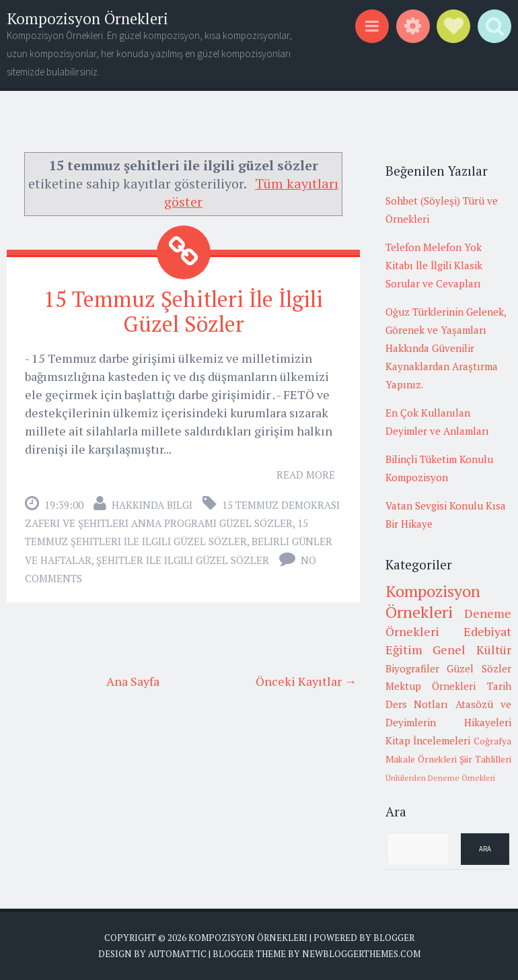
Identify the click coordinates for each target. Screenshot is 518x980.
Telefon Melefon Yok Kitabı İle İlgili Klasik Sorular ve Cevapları (434, 265)
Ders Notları (417, 704)
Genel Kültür (472, 650)
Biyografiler (412, 668)
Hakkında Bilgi (152, 505)
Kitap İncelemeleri (428, 740)
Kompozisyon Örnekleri (87, 19)
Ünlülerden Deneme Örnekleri (440, 778)
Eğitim (404, 650)
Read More (306, 475)
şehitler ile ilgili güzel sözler (183, 560)
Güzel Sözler (479, 668)
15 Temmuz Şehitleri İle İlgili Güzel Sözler (183, 311)
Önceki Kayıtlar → (306, 681)
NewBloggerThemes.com (361, 954)
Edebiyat (487, 631)
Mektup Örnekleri (431, 686)
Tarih (499, 686)
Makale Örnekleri (421, 759)
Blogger (394, 938)
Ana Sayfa (133, 681)
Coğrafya (492, 741)
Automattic (177, 954)
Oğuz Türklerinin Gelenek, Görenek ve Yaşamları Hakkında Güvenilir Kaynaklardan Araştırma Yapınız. (446, 348)
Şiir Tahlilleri (485, 759)
